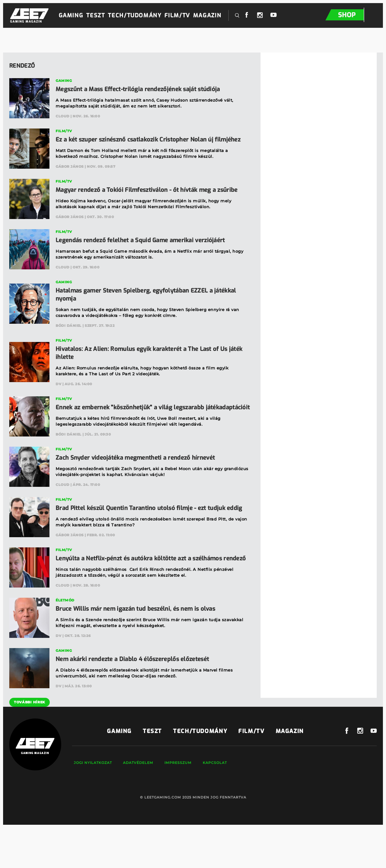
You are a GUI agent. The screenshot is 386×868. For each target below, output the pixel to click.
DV (58, 400)
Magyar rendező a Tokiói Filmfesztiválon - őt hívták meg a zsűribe (142, 202)
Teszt (95, 15)
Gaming (71, 15)
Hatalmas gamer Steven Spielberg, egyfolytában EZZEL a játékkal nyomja (153, 311)
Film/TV (177, 15)
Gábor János (70, 175)
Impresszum (176, 803)
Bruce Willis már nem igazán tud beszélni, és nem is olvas (141, 649)
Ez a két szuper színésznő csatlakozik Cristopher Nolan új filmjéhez (141, 143)
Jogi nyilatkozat (91, 803)
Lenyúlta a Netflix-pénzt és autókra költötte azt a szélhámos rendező (146, 594)
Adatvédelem (136, 803)
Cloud (63, 116)
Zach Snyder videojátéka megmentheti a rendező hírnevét (142, 482)
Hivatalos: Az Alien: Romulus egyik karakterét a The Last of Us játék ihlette (148, 369)
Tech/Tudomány (135, 15)
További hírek (28, 742)
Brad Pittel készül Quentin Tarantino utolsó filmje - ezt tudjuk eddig (147, 536)
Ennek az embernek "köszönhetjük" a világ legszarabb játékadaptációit (136, 427)
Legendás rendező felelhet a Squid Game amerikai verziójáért (147, 256)
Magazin (207, 15)
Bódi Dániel (69, 342)
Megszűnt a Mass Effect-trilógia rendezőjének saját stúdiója (145, 89)
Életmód (65, 640)
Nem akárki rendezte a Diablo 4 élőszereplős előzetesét (138, 699)
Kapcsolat (213, 803)
